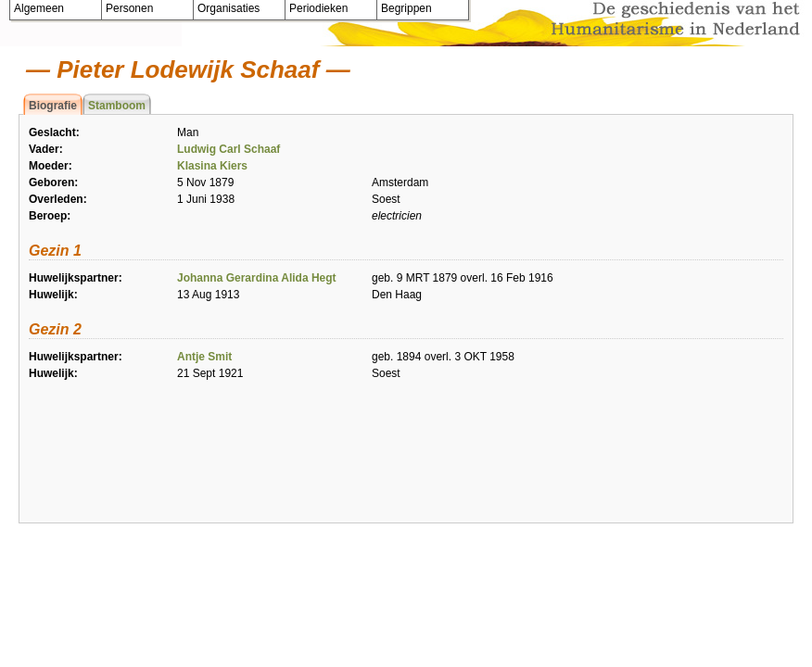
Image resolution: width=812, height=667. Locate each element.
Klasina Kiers (212, 166)
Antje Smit (204, 357)
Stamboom (117, 106)
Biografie (53, 106)
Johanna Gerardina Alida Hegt (257, 278)
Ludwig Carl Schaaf (228, 149)
